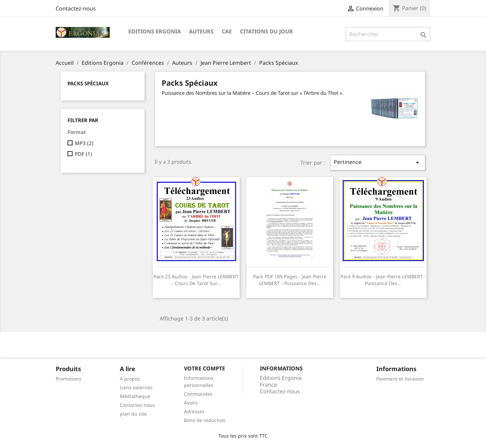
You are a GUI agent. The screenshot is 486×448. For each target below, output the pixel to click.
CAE (227, 31)
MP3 (84, 143)
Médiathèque (135, 396)
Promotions (69, 379)
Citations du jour (266, 31)
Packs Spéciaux (88, 83)
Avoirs (191, 403)
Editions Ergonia (155, 31)
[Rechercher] (388, 34)
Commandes (198, 394)
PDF (84, 154)
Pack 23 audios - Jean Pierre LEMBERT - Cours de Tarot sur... (196, 280)
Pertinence (378, 162)
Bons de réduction (205, 420)
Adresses (194, 411)
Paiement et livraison (400, 379)
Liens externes (136, 387)
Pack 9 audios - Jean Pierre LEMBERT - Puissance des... (383, 280)
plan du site (133, 414)
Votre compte (205, 368)
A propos (130, 379)
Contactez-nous (76, 8)
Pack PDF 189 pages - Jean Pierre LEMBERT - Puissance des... (290, 280)
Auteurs (201, 31)
